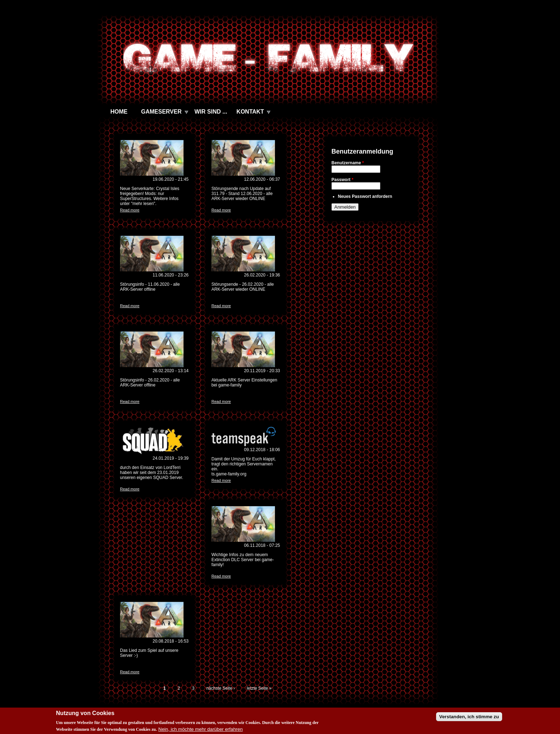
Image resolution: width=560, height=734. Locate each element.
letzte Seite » (259, 688)
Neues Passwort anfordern (365, 196)
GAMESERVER (161, 112)
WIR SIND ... (211, 112)
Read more (130, 210)
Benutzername (348, 163)
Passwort (342, 180)
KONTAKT (250, 112)
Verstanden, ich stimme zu (469, 720)
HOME (119, 112)
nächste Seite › (221, 688)
